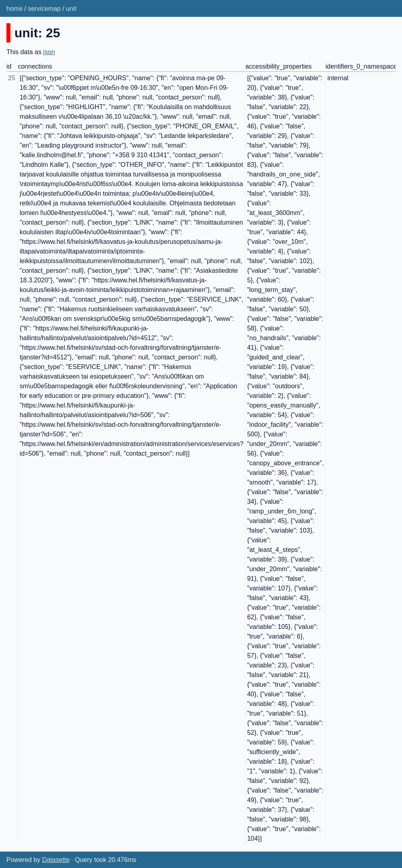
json (49, 52)
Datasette (56, 860)
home (14, 9)
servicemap (44, 9)
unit (71, 9)
